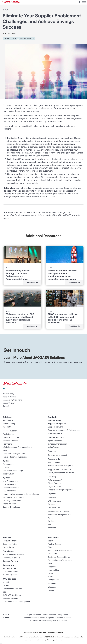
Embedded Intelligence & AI (60, 515)
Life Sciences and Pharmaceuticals (17, 447)
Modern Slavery (9, 403)
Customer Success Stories (59, 557)
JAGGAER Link (54, 507)
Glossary (52, 567)
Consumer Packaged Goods (14, 454)
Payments (52, 494)
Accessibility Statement (12, 400)
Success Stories (9, 568)
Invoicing (52, 477)
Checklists (52, 554)
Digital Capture (54, 483)
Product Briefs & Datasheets (60, 560)
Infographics (53, 570)
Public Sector (8, 434)
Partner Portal (8, 547)
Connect (52, 504)
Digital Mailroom (55, 486)
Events (51, 590)
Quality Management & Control (61, 473)
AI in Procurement (10, 481)
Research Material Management (61, 465)
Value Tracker (54, 447)
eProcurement (54, 462)
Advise (51, 521)
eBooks (51, 563)
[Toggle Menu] (84, 2)
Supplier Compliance (11, 507)
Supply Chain (8, 474)
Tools (50, 576)
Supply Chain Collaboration (60, 470)
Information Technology (13, 471)
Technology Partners (11, 558)
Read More (31, 283)
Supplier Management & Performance (64, 430)
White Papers (54, 580)
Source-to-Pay (54, 420)
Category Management (58, 444)
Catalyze (52, 498)
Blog (50, 547)
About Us (7, 582)
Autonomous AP (55, 480)
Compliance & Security (12, 589)
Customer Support (10, 572)
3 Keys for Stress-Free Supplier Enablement (48, 621)
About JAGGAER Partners (13, 554)
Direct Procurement (11, 488)
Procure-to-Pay (55, 459)
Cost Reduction (9, 484)
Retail (5, 450)
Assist (51, 524)
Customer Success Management (16, 602)
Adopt (51, 518)
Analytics (52, 528)
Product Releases (10, 575)
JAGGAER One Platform (13, 595)
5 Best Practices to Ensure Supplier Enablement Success (47, 618)
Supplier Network (55, 427)
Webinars (52, 587)
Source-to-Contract (57, 437)
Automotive (7, 427)
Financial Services (10, 441)
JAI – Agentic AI (55, 501)
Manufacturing (9, 424)
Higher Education (10, 431)
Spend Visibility (9, 504)
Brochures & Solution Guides (60, 550)
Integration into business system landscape (21, 494)
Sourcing (52, 451)
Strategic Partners (10, 561)
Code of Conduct (10, 397)
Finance (6, 467)
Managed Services (10, 598)
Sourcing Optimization (12, 501)
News (50, 573)
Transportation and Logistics (15, 457)
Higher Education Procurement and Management (47, 615)
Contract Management (57, 455)
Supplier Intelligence (57, 424)
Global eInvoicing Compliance (61, 490)
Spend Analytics (55, 441)
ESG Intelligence (9, 491)
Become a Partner (10, 544)
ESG (4, 592)
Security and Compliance (59, 511)
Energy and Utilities (11, 437)
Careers (6, 585)
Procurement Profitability (13, 497)
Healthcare (7, 444)
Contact (6, 406)
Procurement (8, 464)
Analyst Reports (55, 544)
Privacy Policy (8, 394)
